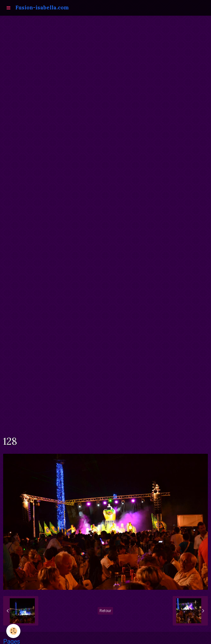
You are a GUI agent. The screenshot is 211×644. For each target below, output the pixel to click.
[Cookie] (13, 631)
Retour (105, 611)
